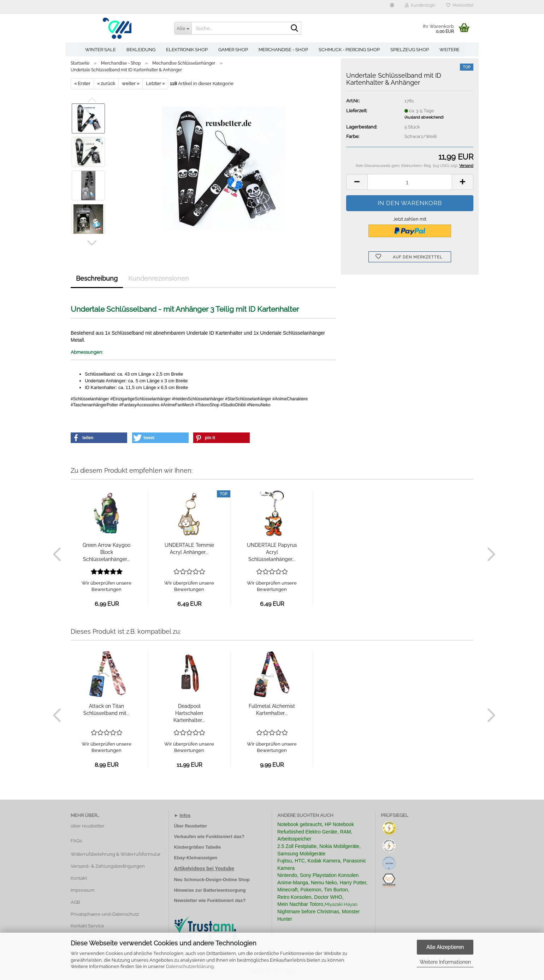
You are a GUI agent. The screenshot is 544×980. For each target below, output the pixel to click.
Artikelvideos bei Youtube (204, 868)
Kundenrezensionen (159, 278)
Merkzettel (460, 5)
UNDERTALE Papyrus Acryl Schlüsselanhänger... (272, 552)
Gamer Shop (233, 50)
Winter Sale (100, 50)
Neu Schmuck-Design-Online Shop (212, 880)
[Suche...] (183, 28)
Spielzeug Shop (410, 50)
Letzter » (155, 83)
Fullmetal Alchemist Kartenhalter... (272, 710)
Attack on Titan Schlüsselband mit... (107, 710)
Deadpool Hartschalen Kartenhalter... (189, 713)
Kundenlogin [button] (420, 5)
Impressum (83, 890)
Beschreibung (97, 278)
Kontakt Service (87, 926)
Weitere (450, 50)
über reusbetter (88, 826)
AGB (75, 902)
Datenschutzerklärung (190, 966)
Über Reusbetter (191, 826)
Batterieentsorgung (225, 890)
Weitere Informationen (445, 962)
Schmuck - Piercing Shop (349, 50)
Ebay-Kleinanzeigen (196, 858)
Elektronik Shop (187, 50)
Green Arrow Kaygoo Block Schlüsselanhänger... (107, 552)
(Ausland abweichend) (424, 117)
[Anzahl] (410, 182)
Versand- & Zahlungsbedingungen (108, 866)
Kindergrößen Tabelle (198, 847)
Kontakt (79, 878)
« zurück (106, 83)
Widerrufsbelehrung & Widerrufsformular (116, 854)
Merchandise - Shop (283, 50)
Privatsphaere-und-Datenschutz (105, 914)
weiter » (131, 83)
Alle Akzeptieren (445, 947)
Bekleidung (141, 50)
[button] (392, 7)
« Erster (82, 83)
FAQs (76, 841)
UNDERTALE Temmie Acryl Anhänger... (189, 549)
